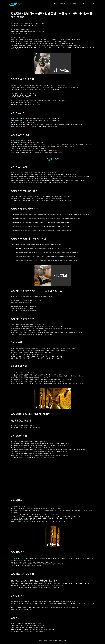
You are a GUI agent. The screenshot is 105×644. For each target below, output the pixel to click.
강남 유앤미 (92, 4)
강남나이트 (63, 4)
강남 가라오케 (83, 4)
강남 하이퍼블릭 (73, 4)
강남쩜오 (56, 4)
